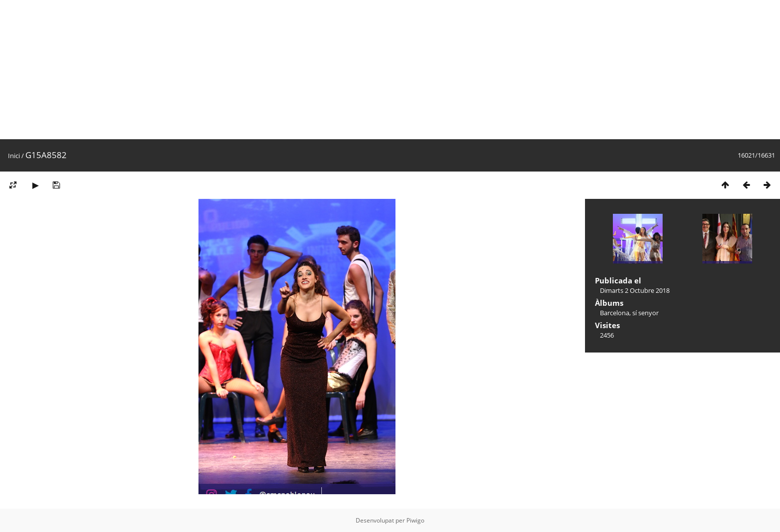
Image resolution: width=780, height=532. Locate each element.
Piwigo (415, 520)
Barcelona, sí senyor (629, 313)
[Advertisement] (298, 70)
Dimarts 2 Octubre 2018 (635, 290)
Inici (14, 156)
